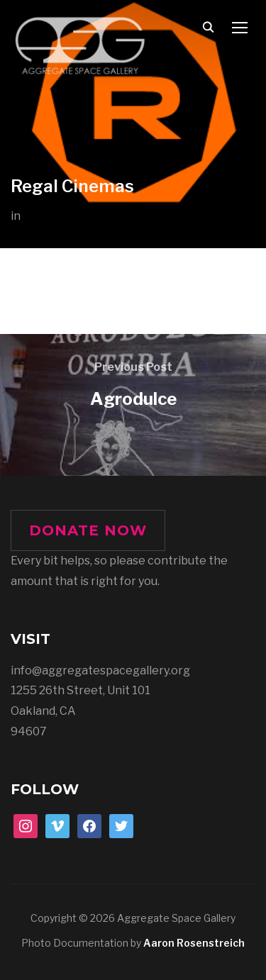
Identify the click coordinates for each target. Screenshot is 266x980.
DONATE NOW (88, 530)
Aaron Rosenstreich (194, 943)
